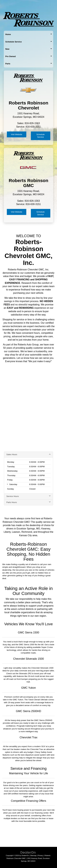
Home (28, 34)
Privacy (40, 855)
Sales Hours (28, 454)
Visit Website (16, 134)
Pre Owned (28, 57)
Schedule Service (28, 42)
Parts (28, 64)
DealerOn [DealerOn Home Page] (25, 855)
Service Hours (28, 496)
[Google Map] (28, 410)
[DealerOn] (28, 852)
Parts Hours (28, 502)
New (28, 49)
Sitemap (33, 855)
